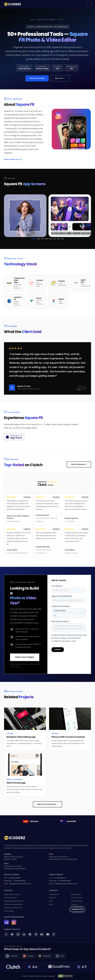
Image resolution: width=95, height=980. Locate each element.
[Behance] (42, 934)
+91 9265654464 (60, 878)
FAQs (51, 901)
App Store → (60, 78)
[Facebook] (6, 934)
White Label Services (12, 894)
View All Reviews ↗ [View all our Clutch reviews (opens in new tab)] (79, 465)
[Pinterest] (30, 934)
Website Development (13, 908)
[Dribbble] (36, 934)
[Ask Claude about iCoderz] (28, 956)
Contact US (77, 909)
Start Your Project (25, 658)
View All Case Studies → (48, 805)
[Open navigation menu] (89, 4)
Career (74, 904)
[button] (34, 240)
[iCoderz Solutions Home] (16, 838)
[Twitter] (12, 934)
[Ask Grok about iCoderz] (60, 956)
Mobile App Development (14, 901)
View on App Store (13, 160)
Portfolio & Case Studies (46, 20)
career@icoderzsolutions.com (66, 884)
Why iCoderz (76, 894)
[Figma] (54, 934)
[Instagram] (18, 934)
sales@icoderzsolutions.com (20, 884)
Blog (51, 904)
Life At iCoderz (77, 901)
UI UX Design (9, 911)
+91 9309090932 (14, 878)
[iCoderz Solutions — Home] (14, 4)
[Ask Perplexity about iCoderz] (45, 956)
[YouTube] (48, 934)
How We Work (77, 898)
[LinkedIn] (24, 934)
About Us (53, 898)
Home (32, 20)
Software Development (13, 904)
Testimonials (54, 894)
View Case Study (37, 78)
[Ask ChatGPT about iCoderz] (12, 956)
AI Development (10, 898)
